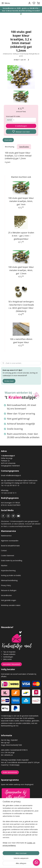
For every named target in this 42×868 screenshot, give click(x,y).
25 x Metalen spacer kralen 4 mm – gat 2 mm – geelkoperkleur (21, 236)
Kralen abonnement (10, 772)
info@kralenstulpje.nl (13, 475)
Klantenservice (6, 536)
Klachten (4, 566)
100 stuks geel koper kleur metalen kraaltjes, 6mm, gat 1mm (21, 201)
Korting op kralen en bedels (11, 575)
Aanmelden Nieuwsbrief (11, 664)
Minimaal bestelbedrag (9, 580)
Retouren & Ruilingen (9, 590)
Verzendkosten (6, 595)
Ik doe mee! (9, 381)
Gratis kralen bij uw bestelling (12, 561)
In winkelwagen (21, 126)
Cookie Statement (8, 556)
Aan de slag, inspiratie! (9, 740)
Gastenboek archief (8, 819)
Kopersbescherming (8, 571)
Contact (4, 551)
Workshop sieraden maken (11, 605)
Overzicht (8, 140)
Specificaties (24, 147)
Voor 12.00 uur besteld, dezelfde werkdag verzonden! (21, 11)
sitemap (29, 864)
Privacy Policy (6, 585)
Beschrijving (10, 147)
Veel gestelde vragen (9, 600)
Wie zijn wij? (5, 743)
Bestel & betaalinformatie (10, 546)
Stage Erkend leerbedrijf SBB (11, 745)
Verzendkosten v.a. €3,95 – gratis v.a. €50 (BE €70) (20, 8)
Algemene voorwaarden (10, 541)
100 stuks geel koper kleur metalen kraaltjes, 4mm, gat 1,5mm (21, 270)
